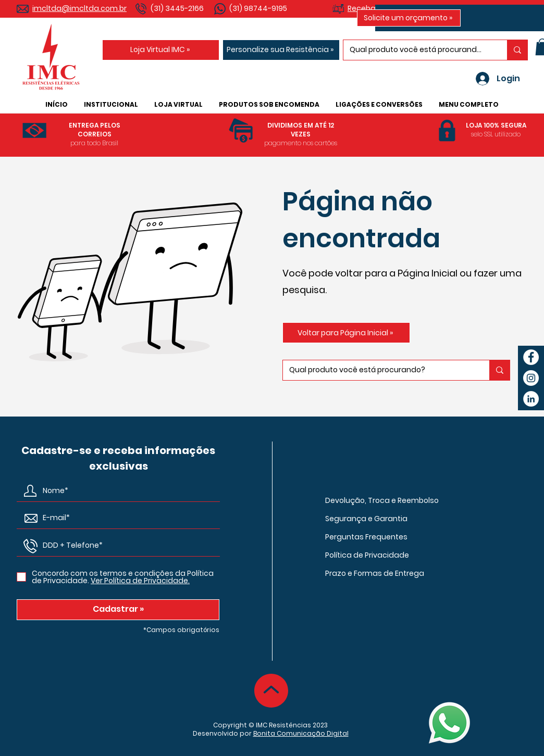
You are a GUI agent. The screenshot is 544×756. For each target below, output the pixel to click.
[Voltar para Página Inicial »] (346, 333)
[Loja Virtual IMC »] (161, 50)
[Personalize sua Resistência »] (281, 50)
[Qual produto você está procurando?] (417, 50)
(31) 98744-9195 (258, 8)
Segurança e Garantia (366, 519)
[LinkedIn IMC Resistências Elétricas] (531, 399)
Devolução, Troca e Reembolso (382, 500)
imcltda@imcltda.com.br (79, 8)
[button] (111, 104)
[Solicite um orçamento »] (409, 18)
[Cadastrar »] (118, 610)
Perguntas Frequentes (366, 537)
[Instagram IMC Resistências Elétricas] (531, 378)
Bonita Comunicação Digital (301, 733)
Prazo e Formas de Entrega (375, 573)
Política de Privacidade (367, 555)
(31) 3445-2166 (177, 8)
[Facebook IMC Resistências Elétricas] (531, 357)
